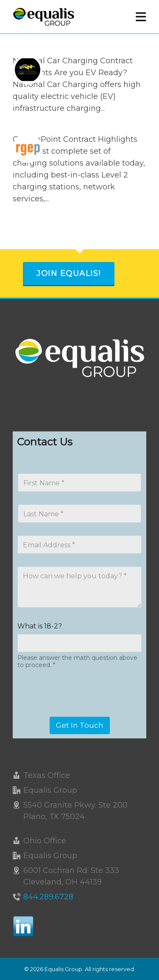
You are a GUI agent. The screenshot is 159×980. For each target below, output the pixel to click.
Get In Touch (80, 725)
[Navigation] (141, 17)
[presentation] (81, 711)
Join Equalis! (69, 273)
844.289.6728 (48, 897)
